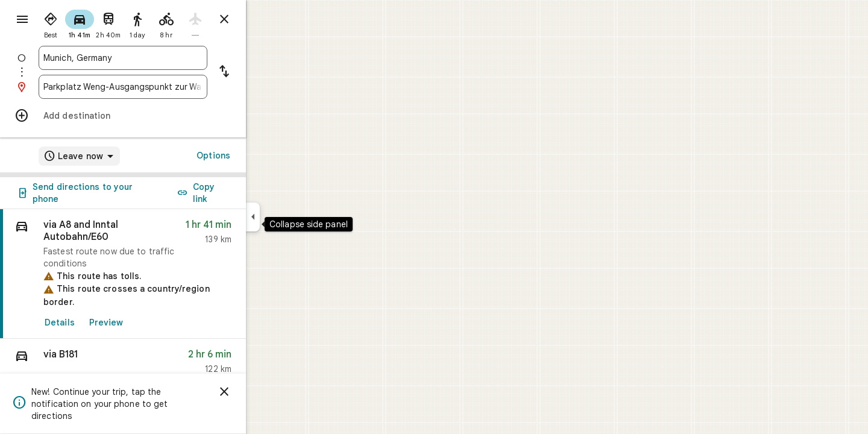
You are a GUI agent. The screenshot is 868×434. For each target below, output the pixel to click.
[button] (166, 364)
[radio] (94, 23)
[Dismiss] (268, 392)
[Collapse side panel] (296, 217)
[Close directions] (268, 19)
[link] (166, 274)
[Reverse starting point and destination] (268, 72)
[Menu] (22, 20)
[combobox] (166, 58)
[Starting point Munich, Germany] (166, 58)
